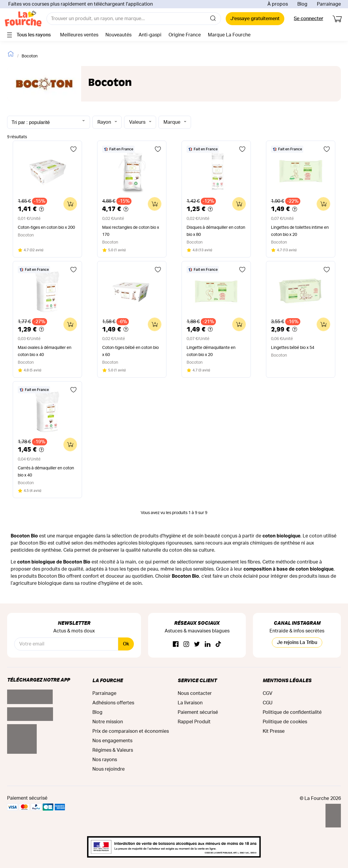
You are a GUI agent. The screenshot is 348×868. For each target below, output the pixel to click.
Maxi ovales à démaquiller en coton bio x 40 (45, 351)
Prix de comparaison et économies (131, 731)
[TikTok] (218, 644)
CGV (268, 693)
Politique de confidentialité (292, 712)
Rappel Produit (194, 722)
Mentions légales (287, 680)
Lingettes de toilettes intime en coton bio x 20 (300, 231)
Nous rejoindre (109, 769)
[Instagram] (186, 644)
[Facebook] (176, 644)
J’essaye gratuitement (255, 19)
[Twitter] (197, 644)
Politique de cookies (285, 722)
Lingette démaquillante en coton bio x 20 (211, 351)
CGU (268, 703)
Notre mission (108, 722)
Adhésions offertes (113, 703)
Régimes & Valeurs (113, 750)
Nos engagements (112, 741)
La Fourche (108, 680)
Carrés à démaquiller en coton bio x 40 (46, 472)
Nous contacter (195, 693)
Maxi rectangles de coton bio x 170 (131, 231)
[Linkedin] (208, 644)
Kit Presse (274, 731)
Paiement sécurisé (198, 712)
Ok (126, 644)
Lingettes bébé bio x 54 (293, 348)
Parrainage (329, 4)
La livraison (190, 703)
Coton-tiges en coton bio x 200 (46, 228)
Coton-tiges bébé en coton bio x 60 (130, 351)
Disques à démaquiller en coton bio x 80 (216, 231)
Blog (302, 4)
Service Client (197, 680)
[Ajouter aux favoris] (73, 149)
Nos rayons (105, 760)
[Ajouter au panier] (70, 204)
